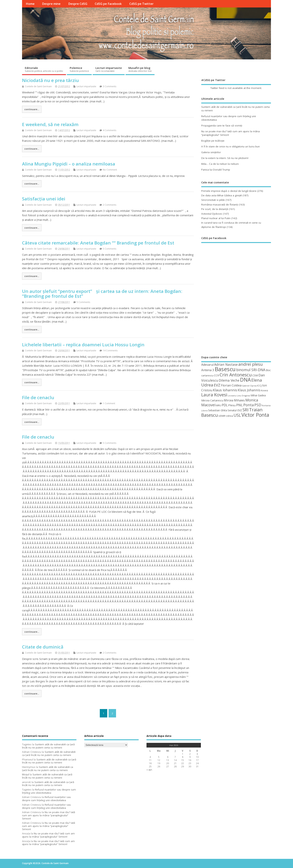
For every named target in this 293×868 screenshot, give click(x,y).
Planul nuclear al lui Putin (216, 218)
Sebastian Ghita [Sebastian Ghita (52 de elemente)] (218, 410)
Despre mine (51, 4)
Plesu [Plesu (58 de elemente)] (232, 405)
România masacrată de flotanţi (220, 205)
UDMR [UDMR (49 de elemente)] (222, 416)
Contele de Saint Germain (38, 86)
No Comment (110, 170)
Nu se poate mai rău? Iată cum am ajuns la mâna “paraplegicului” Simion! (49, 815)
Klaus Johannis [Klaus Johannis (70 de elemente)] (249, 390)
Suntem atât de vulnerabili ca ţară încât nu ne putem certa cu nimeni (48, 746)
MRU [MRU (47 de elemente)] (219, 405)
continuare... (32, 109)
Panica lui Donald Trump (216, 170)
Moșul (26, 774)
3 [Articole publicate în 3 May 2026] (197, 754)
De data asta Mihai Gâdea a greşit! (222, 195)
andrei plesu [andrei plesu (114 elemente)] (250, 364)
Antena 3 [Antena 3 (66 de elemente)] (208, 370)
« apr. (150, 770)
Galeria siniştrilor (211, 152)
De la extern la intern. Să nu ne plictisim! (225, 158)
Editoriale (44, 69)
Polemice (79, 69)
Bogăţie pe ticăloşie (213, 141)
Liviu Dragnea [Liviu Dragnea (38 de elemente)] (243, 396)
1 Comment (109, 403)
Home (30, 4)
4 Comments (110, 130)
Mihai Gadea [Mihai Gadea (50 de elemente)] (258, 395)
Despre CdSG (78, 4)
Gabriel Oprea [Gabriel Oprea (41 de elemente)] (249, 386)
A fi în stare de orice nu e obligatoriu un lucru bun (230, 146)
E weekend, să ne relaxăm (50, 124)
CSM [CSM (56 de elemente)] (255, 375)
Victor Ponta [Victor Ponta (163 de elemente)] (255, 415)
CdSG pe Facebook (108, 4)
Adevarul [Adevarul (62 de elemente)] (207, 365)
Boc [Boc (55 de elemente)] (268, 370)
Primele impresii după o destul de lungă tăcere (229, 191)
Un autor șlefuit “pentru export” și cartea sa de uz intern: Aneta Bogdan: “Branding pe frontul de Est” (102, 294)
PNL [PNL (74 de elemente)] (239, 405)
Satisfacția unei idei (44, 199)
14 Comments (110, 351)
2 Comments (110, 205)
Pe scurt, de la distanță (215, 209)
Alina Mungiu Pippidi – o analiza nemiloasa (69, 164)
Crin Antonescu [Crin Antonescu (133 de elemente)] (236, 375)
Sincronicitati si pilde (213, 200)
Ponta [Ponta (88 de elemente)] (249, 405)
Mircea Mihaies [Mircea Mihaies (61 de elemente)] (234, 400)
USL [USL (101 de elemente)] (237, 415)
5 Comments (110, 249)
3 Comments (110, 86)
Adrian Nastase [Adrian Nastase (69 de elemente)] (226, 364)
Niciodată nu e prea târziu (50, 80)
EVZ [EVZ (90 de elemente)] (217, 385)
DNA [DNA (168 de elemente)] (245, 380)
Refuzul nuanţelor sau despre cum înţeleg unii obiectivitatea (49, 791)
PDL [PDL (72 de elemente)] (225, 405)
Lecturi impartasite (109, 69)
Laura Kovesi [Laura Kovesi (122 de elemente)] (214, 395)
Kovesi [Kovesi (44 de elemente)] (264, 390)
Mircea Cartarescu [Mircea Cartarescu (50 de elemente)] (212, 400)
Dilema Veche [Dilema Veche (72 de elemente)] (229, 380)
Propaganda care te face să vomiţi (222, 126)
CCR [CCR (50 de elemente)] (216, 375)
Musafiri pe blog (140, 69)
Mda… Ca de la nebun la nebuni (220, 164)
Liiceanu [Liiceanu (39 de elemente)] (232, 396)
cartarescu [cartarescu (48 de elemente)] (207, 375)
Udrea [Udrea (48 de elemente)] (229, 416)
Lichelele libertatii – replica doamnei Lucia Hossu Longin (83, 345)
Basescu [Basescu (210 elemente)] (225, 369)
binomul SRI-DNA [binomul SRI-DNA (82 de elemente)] (251, 370)
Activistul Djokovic (212, 214)
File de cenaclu (38, 397)
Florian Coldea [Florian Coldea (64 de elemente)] (231, 385)
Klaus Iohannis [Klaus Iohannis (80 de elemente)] (225, 390)
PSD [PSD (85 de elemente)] (258, 405)
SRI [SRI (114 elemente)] (246, 410)
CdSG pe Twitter (141, 4)
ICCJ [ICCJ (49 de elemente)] (259, 386)
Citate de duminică (43, 647)
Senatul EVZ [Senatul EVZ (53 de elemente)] (235, 410)
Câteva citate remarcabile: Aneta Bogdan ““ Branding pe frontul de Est (98, 243)
